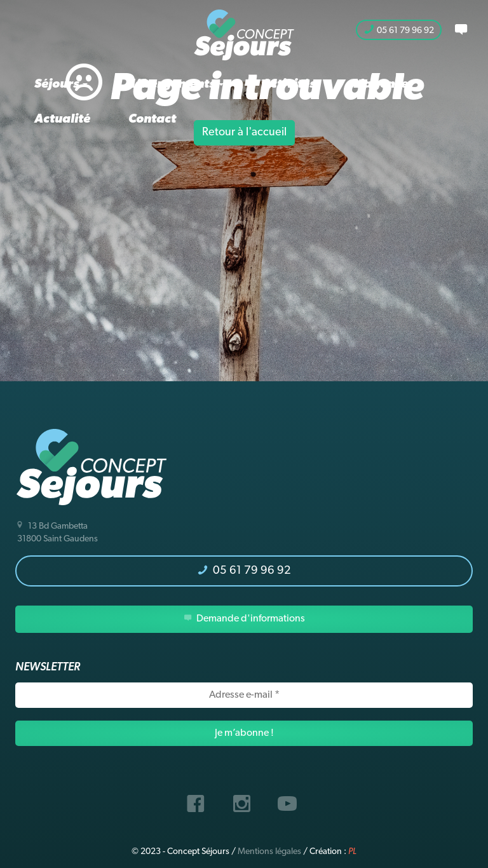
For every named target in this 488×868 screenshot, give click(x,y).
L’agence (381, 85)
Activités (288, 85)
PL (352, 852)
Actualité (62, 119)
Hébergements (175, 85)
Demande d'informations (244, 619)
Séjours (61, 85)
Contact (152, 119)
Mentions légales (269, 852)
